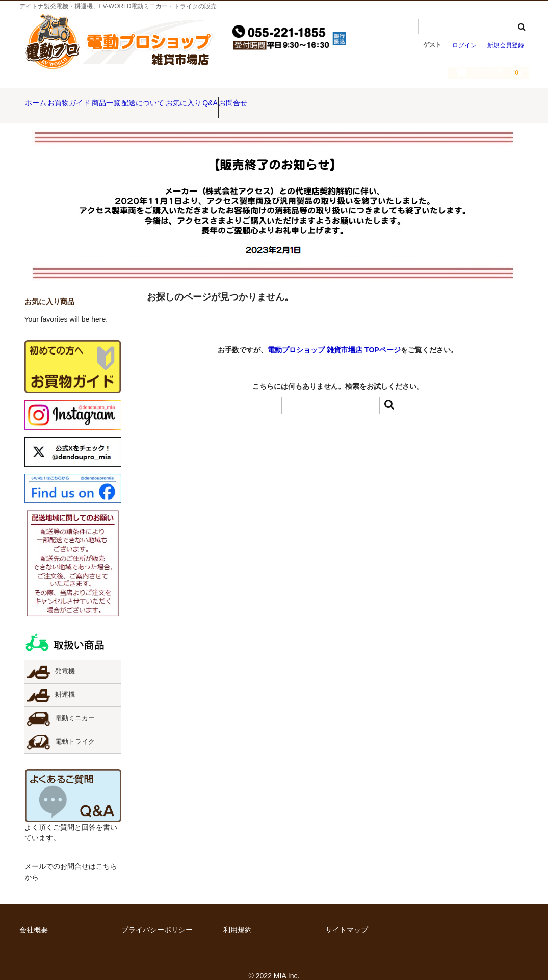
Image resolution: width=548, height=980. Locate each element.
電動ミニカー (75, 704)
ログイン (464, 45)
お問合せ (356, 98)
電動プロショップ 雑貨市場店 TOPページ (334, 336)
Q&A (313, 98)
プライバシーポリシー (157, 915)
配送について (206, 98)
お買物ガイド (93, 98)
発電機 (65, 657)
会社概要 (34, 915)
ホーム (40, 98)
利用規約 (238, 915)
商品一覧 (150, 98)
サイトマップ (347, 915)
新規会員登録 (506, 45)
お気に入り (267, 98)
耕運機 (65, 680)
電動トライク (75, 727)
